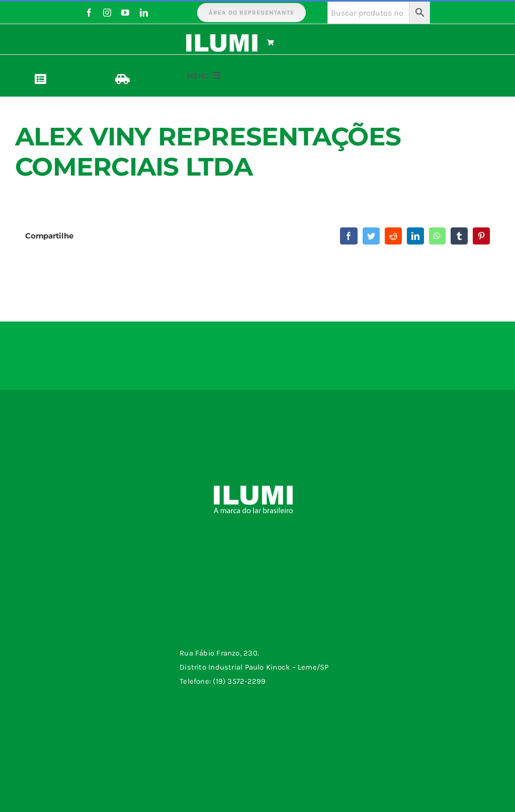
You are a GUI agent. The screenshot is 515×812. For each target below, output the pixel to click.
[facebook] (89, 13)
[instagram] (107, 13)
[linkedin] (144, 13)
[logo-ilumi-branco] (222, 38)
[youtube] (125, 13)
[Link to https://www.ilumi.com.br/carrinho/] (301, 43)
